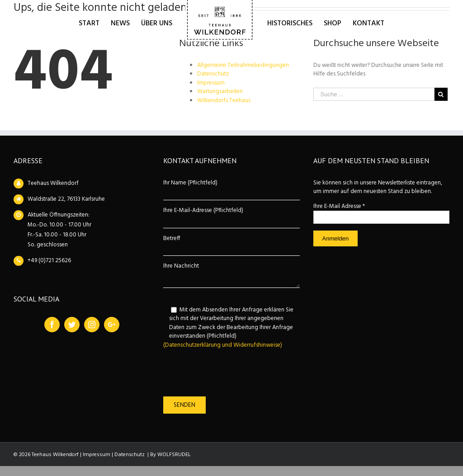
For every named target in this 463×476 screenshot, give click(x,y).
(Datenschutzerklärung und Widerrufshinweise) (223, 345)
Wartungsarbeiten (220, 92)
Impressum (211, 83)
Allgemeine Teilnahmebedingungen (243, 65)
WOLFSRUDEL (174, 455)
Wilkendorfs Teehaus (224, 101)
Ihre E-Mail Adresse (339, 206)
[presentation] (232, 373)
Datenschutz (213, 74)
